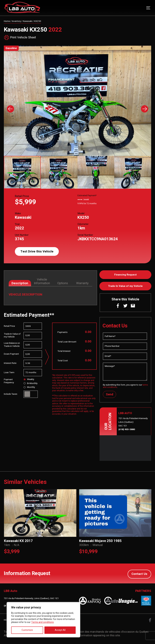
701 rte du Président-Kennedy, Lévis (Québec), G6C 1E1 (31, 599)
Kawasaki (28, 21)
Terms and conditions (43, 622)
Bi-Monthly (30, 384)
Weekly (29, 380)
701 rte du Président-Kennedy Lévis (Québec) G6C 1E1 (133, 423)
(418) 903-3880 (127, 430)
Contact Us (139, 574)
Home (7, 21)
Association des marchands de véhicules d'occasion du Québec (109, 632)
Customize (27, 630)
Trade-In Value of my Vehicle (125, 287)
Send (110, 395)
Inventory (16, 21)
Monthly (29, 387)
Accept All (60, 630)
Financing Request (125, 275)
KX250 (38, 21)
